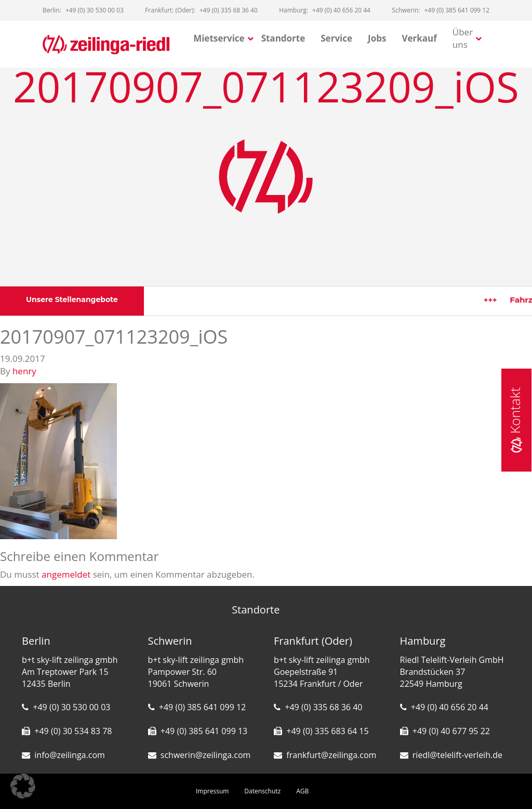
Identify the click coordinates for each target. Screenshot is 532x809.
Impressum (212, 791)
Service (336, 38)
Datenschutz (262, 791)
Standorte (283, 38)
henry (24, 371)
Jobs (377, 38)
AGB (302, 791)
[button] (23, 786)
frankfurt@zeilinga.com (331, 755)
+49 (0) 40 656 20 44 (450, 707)
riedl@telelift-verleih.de (457, 755)
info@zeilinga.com (70, 755)
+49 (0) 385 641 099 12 (202, 707)
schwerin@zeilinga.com (206, 755)
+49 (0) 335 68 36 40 (323, 707)
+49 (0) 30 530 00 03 (71, 707)
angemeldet (66, 574)
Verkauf (419, 38)
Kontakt (515, 420)
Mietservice (219, 38)
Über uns (463, 38)
